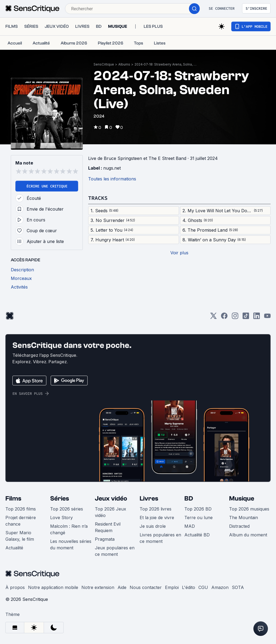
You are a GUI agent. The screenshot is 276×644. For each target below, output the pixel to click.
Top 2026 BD (198, 509)
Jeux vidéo (111, 499)
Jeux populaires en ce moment (115, 551)
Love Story (61, 518)
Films (13, 499)
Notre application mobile (53, 587)
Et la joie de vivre (157, 518)
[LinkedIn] (257, 318)
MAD (190, 526)
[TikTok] (246, 318)
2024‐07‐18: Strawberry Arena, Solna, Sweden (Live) (165, 64)
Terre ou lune (199, 518)
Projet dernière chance (21, 521)
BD (189, 499)
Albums (124, 64)
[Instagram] (235, 318)
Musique (242, 499)
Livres (149, 499)
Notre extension (98, 587)
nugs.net (112, 168)
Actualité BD (197, 535)
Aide (122, 587)
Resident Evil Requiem (108, 527)
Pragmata (105, 539)
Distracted (239, 526)
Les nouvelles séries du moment (71, 544)
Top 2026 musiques (249, 509)
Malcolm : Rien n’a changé (69, 529)
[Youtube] (267, 318)
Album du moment (248, 535)
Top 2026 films (21, 509)
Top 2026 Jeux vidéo (111, 512)
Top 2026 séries (67, 509)
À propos (15, 587)
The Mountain (244, 518)
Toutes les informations (112, 179)
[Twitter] (213, 318)
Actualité (14, 548)
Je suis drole (153, 526)
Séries (60, 499)
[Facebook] (224, 318)
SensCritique (104, 64)
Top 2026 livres (156, 509)
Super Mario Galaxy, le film (20, 536)
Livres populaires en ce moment (160, 538)
